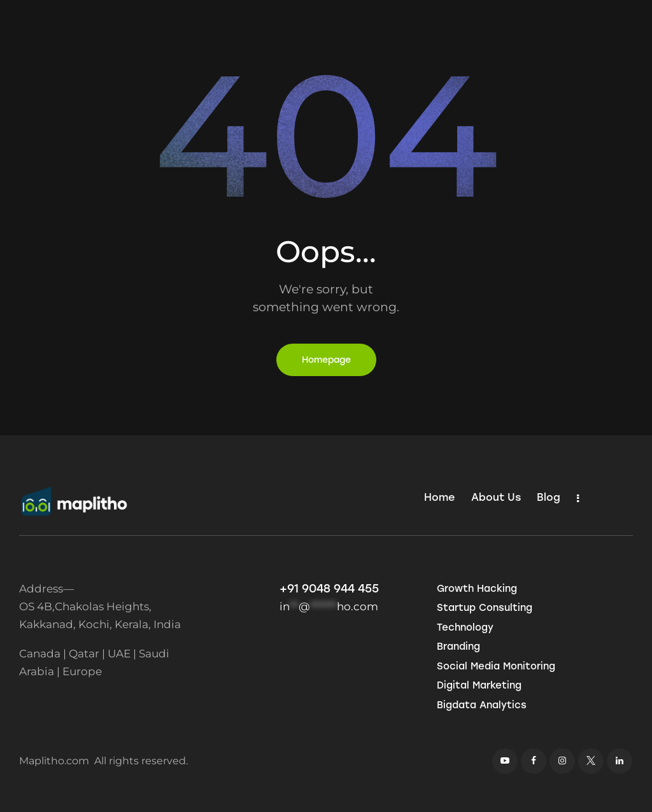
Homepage (326, 360)
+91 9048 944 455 (329, 589)
